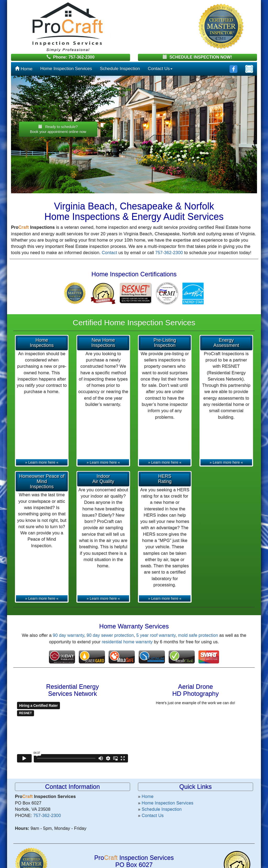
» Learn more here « (42, 462)
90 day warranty (69, 635)
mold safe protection (198, 635)
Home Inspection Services (66, 69)
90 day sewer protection (110, 635)
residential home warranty (127, 642)
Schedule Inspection (120, 69)
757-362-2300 (169, 253)
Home (24, 69)
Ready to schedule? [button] (58, 129)
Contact (110, 253)
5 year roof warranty (156, 635)
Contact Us (160, 69)
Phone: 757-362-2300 (71, 57)
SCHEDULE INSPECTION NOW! (197, 57)
